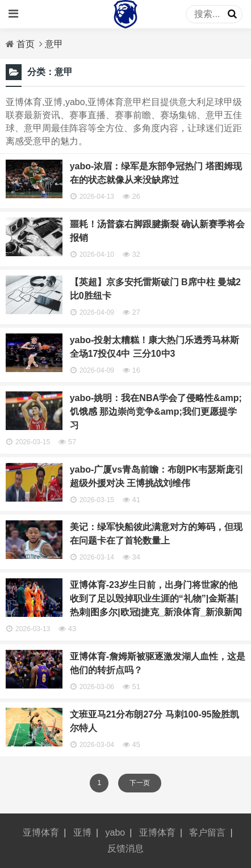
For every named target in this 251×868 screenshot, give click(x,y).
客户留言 (207, 832)
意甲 (54, 44)
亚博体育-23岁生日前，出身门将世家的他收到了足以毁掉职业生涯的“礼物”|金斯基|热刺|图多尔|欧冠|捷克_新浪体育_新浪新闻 (156, 598)
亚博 (82, 832)
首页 (26, 44)
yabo (116, 832)
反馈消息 (125, 848)
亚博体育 (41, 832)
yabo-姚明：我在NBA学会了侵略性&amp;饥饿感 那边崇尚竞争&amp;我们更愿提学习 (156, 412)
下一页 (140, 783)
